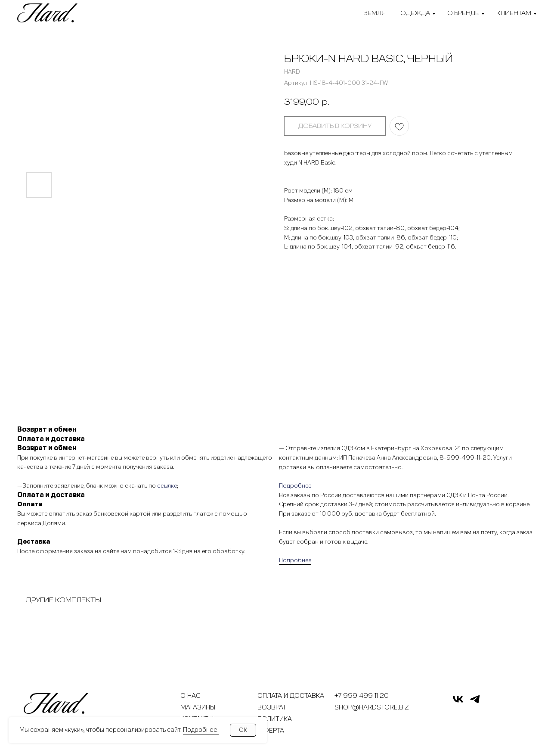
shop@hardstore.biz (372, 707)
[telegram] (475, 703)
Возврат (272, 707)
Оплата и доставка (291, 696)
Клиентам (514, 13)
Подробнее (295, 486)
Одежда (415, 13)
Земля (375, 13)
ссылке (167, 486)
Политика (275, 719)
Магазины (198, 707)
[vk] (458, 703)
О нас (190, 696)
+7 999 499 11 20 (362, 696)
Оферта (271, 731)
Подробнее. (201, 730)
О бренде (463, 13)
